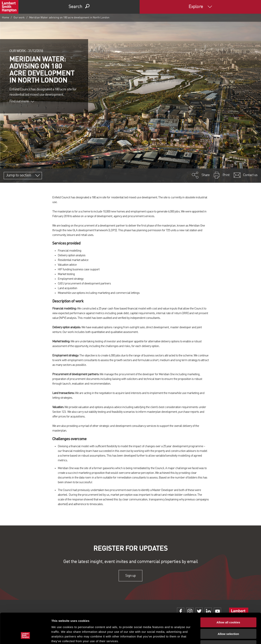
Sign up (130, 576)
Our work (19, 18)
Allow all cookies (228, 596)
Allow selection (228, 608)
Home (5, 18)
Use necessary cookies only (228, 619)
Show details (205, 636)
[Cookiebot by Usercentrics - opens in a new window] (25, 636)
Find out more (22, 101)
